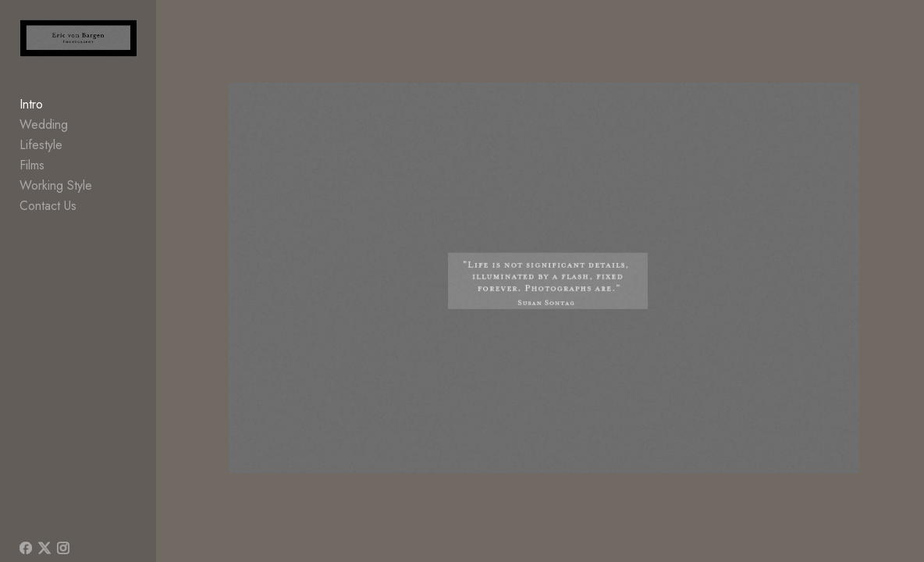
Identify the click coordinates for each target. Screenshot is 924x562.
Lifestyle (41, 153)
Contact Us (48, 213)
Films (32, 173)
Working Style (56, 193)
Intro (31, 112)
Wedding (44, 132)
